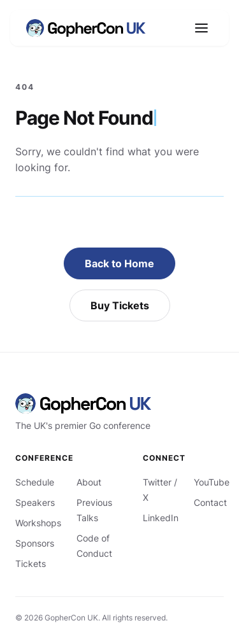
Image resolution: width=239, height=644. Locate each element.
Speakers (35, 502)
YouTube (212, 482)
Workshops (38, 523)
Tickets (31, 563)
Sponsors (35, 543)
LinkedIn (161, 518)
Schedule (35, 482)
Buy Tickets (120, 305)
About (89, 482)
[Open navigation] (201, 28)
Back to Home (119, 263)
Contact (210, 502)
